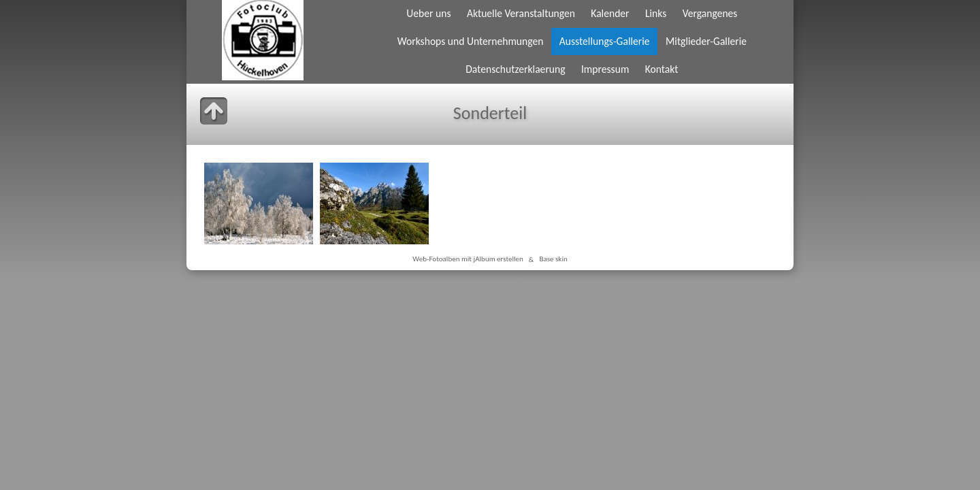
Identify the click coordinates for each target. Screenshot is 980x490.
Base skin (553, 259)
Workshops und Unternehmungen (471, 41)
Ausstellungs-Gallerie (605, 41)
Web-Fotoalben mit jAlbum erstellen (468, 259)
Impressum (605, 69)
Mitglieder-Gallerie (706, 41)
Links (656, 13)
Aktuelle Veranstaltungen (521, 13)
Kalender (610, 13)
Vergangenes (710, 13)
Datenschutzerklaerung (515, 69)
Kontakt (662, 69)
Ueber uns (428, 13)
